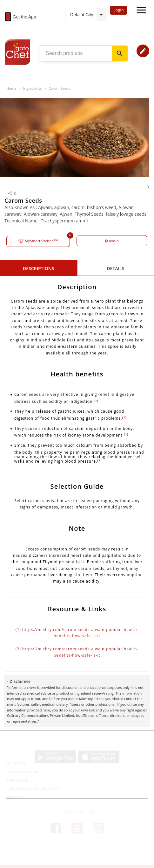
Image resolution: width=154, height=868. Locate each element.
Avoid (112, 241)
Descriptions (38, 268)
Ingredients (32, 88)
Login (119, 10)
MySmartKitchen (38, 241)
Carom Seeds (59, 88)
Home (11, 88)
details (115, 268)
